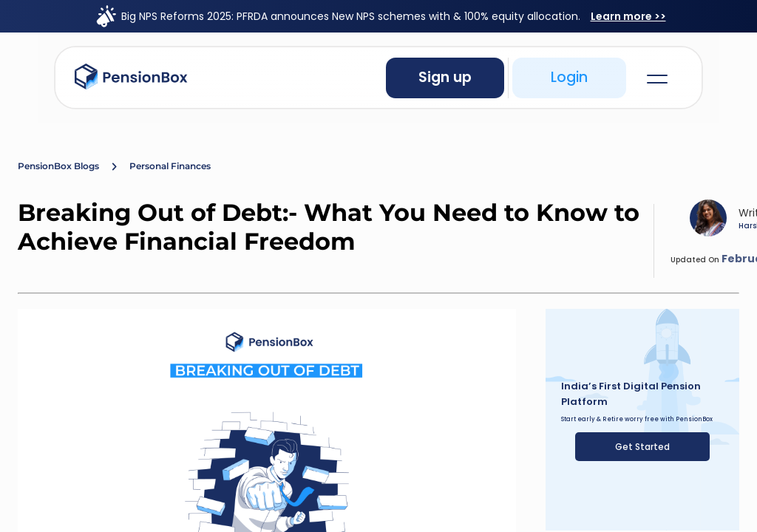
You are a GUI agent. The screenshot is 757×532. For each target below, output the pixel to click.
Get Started (642, 447)
